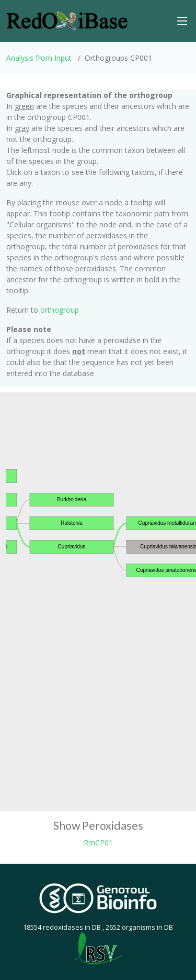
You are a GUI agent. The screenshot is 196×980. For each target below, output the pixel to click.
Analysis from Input (39, 58)
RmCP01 (98, 843)
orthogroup (60, 310)
